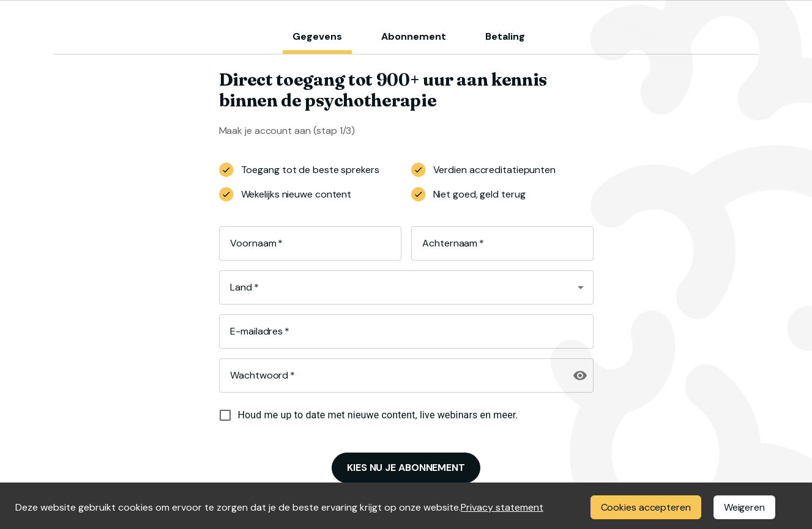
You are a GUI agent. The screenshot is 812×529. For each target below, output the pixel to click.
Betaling (505, 36)
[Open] (581, 287)
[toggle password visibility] (580, 375)
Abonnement (414, 36)
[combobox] (397, 287)
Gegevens (317, 36)
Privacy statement (502, 507)
